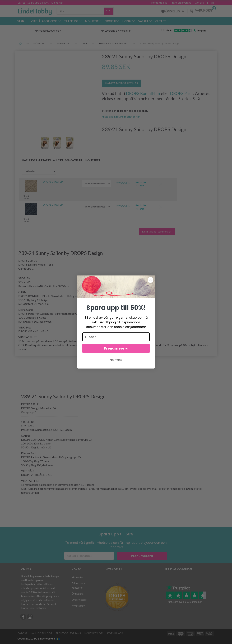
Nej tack (116, 360)
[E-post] (116, 337)
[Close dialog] (150, 280)
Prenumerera (116, 348)
